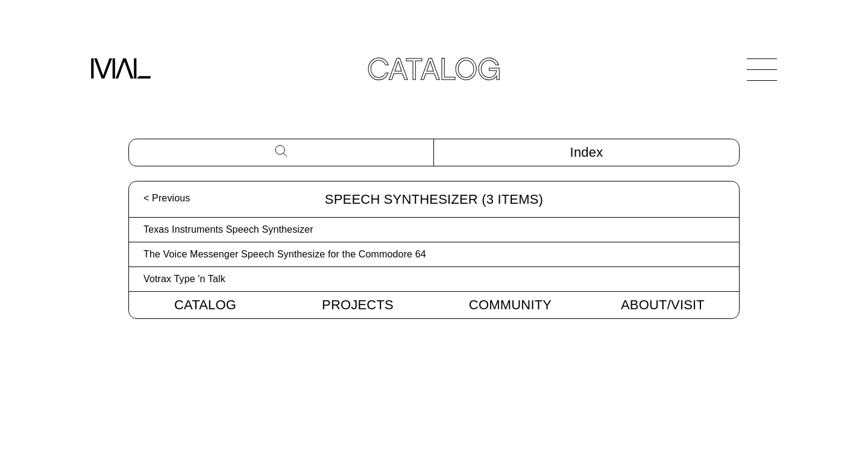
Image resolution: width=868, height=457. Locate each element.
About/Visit (663, 305)
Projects (358, 305)
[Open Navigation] (762, 69)
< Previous (167, 198)
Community (510, 305)
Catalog (205, 305)
